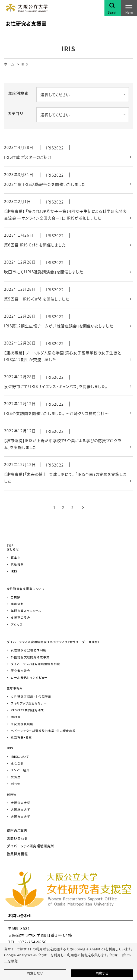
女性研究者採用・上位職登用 (31, 696)
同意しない (35, 973)
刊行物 (16, 784)
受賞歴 (16, 777)
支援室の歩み (20, 617)
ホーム (9, 64)
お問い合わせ (17, 838)
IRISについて (20, 757)
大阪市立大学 (20, 817)
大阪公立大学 (20, 803)
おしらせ (13, 549)
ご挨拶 (16, 597)
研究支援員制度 (22, 724)
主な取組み (15, 688)
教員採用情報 (17, 854)
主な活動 (17, 763)
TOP (10, 545)
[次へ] (83, 507)
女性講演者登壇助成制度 (28, 650)
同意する (102, 973)
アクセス (17, 624)
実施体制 (17, 604)
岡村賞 (16, 717)
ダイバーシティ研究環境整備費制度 (35, 664)
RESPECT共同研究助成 (27, 710)
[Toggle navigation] (129, 8)
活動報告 (17, 564)
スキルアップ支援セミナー (29, 703)
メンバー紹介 (20, 770)
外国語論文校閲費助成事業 (30, 657)
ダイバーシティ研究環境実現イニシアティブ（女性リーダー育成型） (53, 642)
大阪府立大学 (20, 810)
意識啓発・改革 (21, 738)
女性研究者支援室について (26, 589)
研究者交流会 (20, 671)
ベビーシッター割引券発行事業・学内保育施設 (43, 731)
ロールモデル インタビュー (29, 677)
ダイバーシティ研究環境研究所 (30, 846)
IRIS (14, 571)
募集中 (16, 558)
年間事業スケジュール (26, 611)
